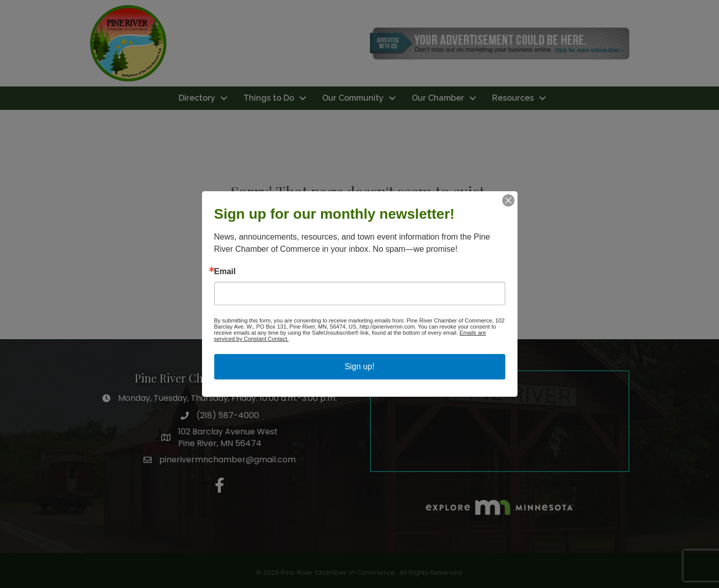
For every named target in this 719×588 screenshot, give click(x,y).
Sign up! (359, 366)
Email (225, 272)
